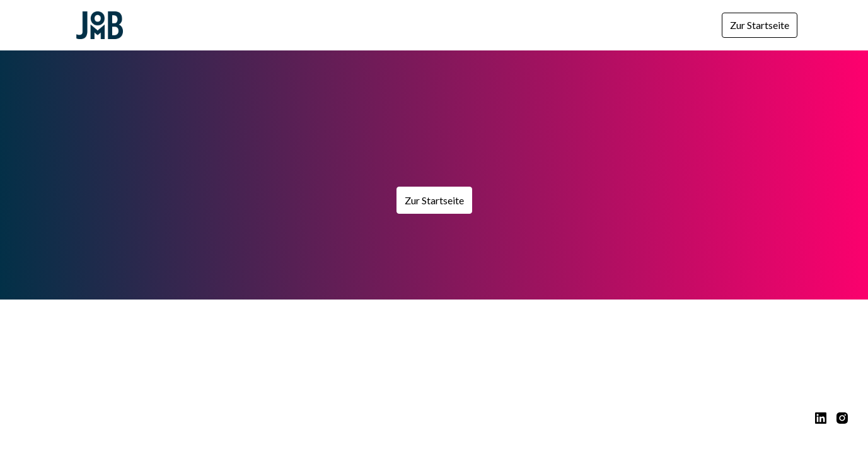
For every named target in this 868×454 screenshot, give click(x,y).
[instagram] (842, 418)
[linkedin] (821, 418)
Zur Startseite (760, 25)
